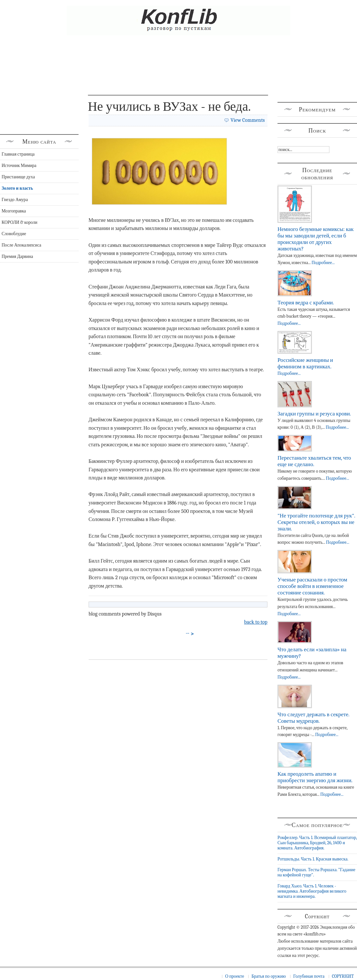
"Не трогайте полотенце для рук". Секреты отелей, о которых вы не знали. (316, 522)
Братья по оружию (269, 976)
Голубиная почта (309, 976)
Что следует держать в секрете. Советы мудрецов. (313, 718)
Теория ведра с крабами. (306, 303)
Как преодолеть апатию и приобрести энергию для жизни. (315, 777)
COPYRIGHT (343, 976)
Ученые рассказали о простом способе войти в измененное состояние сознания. (312, 586)
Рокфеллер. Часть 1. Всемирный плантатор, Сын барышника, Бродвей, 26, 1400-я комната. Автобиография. (317, 843)
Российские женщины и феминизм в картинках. (305, 363)
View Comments (248, 120)
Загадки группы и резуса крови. (314, 414)
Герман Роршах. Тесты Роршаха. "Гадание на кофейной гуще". (316, 872)
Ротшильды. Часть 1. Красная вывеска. (313, 859)
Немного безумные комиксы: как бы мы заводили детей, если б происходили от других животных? (315, 239)
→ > (190, 634)
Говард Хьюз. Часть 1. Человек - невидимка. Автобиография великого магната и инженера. (312, 891)
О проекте (235, 976)
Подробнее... (323, 263)
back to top (256, 622)
